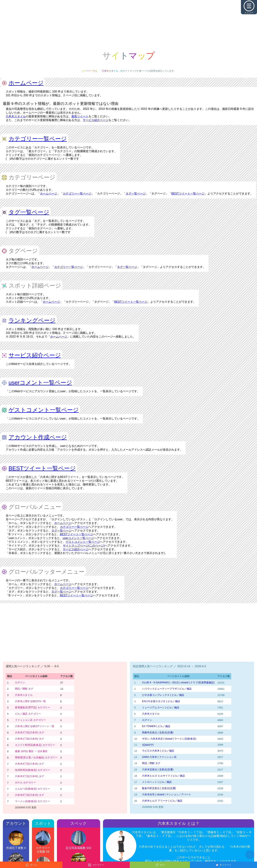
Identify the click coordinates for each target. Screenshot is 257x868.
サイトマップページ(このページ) (84, 546)
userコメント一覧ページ (40, 383)
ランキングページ (32, 320)
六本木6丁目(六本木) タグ (29, 795)
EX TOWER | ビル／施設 (156, 726)
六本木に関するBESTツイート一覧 (35, 726)
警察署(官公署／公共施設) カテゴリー (36, 757)
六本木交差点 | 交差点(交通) (158, 769)
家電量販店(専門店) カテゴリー (32, 707)
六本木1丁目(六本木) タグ (29, 739)
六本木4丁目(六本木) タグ (29, 764)
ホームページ (26, 83)
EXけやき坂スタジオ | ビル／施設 (161, 701)
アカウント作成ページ (38, 437)
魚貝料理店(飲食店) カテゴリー (32, 770)
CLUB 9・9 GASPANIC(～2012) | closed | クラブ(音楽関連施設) (178, 682)
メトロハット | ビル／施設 (157, 782)
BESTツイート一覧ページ (188, 194)
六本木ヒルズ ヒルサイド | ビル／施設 (163, 776)
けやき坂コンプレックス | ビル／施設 (163, 695)
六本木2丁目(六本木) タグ (29, 732)
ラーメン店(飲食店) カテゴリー (32, 801)
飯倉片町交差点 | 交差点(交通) (159, 788)
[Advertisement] (128, 25)
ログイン (20, 682)
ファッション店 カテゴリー (30, 720)
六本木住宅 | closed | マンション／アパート (167, 794)
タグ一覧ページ (136, 194)
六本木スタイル (16, 116)
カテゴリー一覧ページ (38, 139)
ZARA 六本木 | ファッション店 (159, 757)
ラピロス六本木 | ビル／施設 (158, 751)
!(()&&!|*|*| (148, 745)
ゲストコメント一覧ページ (44, 410)
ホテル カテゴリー (25, 782)
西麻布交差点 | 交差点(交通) (158, 732)
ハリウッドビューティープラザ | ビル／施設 (167, 689)
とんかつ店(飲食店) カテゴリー (32, 789)
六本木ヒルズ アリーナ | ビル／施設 (162, 801)
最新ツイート (80, 116)
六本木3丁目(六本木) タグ (29, 776)
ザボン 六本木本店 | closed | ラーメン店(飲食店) (169, 739)
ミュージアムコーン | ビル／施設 (161, 707)
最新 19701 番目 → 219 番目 (31, 751)
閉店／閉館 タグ (24, 689)
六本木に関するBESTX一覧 (30, 701)
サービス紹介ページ (96, 120)
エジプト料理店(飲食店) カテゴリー (35, 745)
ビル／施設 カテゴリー (28, 714)
